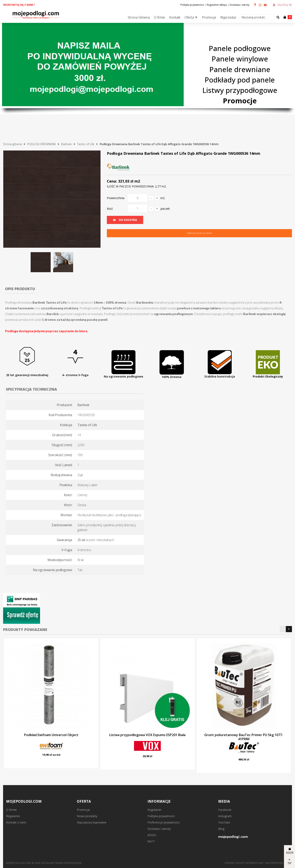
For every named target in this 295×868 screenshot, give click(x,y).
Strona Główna (139, 17)
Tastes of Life (86, 144)
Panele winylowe (240, 59)
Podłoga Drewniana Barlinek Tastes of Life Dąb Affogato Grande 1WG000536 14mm (159, 144)
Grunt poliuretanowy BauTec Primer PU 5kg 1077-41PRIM (244, 737)
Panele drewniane (240, 69)
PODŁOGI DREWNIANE (42, 144)
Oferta (189, 17)
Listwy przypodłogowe (240, 90)
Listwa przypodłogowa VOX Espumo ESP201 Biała (147, 735)
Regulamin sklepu (217, 5)
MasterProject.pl (277, 863)
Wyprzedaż (228, 17)
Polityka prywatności (192, 5)
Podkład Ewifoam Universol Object (51, 735)
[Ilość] (137, 208)
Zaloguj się (285, 5)
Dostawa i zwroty (240, 5)
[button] (283, 629)
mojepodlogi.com (18, 863)
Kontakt (175, 17)
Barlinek (66, 144)
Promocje (209, 17)
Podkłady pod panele (240, 80)
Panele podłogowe (240, 48)
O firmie (159, 17)
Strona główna (12, 144)
